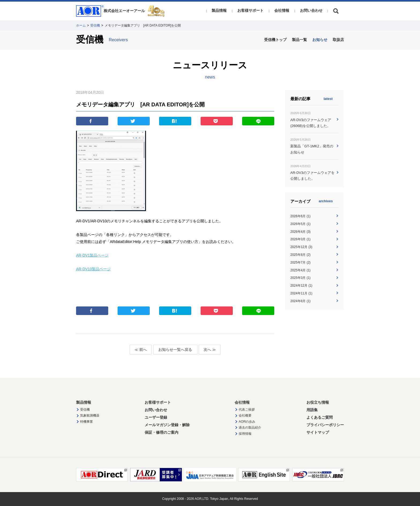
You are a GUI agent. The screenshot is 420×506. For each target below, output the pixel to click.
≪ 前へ (141, 350)
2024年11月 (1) (301, 293)
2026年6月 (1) (300, 216)
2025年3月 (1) (300, 278)
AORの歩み (247, 422)
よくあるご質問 (320, 417)
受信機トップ (275, 40)
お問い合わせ (311, 10)
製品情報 (219, 10)
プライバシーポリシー (325, 425)
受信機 (95, 25)
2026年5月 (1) (300, 224)
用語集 (312, 410)
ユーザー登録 (156, 417)
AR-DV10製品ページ (93, 269)
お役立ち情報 (318, 402)
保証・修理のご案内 (162, 432)
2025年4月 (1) (300, 270)
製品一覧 (299, 40)
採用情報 (245, 434)
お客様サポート (250, 10)
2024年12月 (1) (301, 286)
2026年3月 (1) (300, 239)
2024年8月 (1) (300, 301)
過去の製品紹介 (250, 428)
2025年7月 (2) (300, 263)
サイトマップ (318, 432)
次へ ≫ (210, 350)
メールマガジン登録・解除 (167, 425)
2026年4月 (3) (300, 232)
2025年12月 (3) (301, 247)
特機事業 (87, 422)
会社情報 (282, 10)
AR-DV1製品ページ (92, 255)
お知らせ (320, 40)
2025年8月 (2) (300, 255)
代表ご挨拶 (247, 410)
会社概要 (245, 415)
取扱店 (338, 40)
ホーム (81, 25)
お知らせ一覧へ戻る (175, 350)
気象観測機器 (90, 415)
